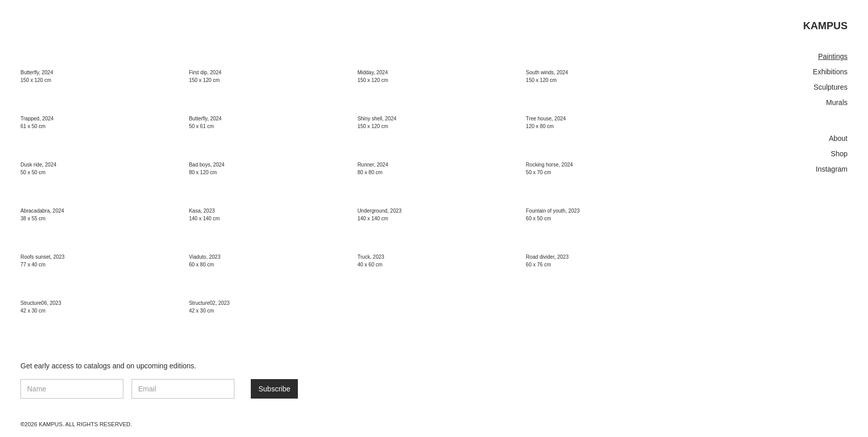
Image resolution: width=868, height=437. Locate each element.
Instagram (832, 169)
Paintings (833, 56)
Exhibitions (830, 72)
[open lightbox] (209, 58)
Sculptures (831, 87)
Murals (837, 102)
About (838, 138)
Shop (839, 154)
